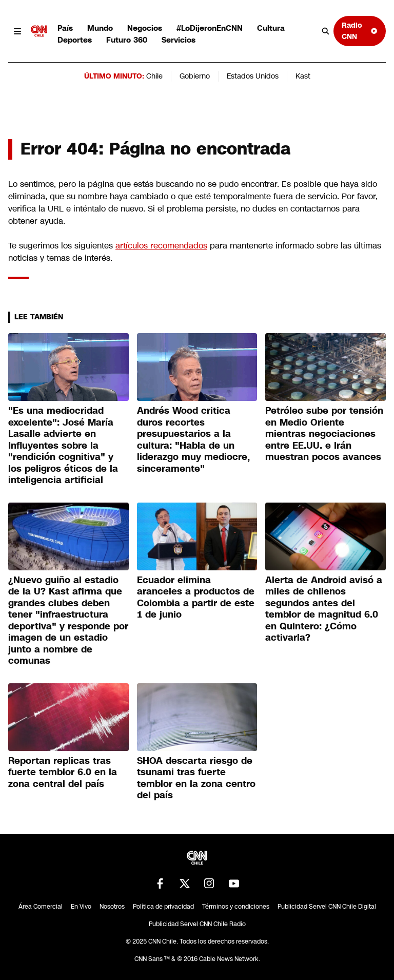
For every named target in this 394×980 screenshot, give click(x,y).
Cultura (271, 28)
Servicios (179, 40)
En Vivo (81, 907)
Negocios (145, 28)
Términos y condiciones (236, 907)
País (65, 28)
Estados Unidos (253, 76)
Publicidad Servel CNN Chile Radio (197, 924)
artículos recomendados (161, 246)
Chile (154, 76)
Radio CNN (360, 31)
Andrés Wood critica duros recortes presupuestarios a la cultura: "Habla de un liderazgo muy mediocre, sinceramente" (193, 440)
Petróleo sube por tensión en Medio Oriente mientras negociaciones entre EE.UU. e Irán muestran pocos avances (324, 434)
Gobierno (195, 76)
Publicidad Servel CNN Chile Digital (327, 907)
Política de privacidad (163, 907)
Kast (303, 76)
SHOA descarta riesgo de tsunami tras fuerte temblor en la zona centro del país (196, 778)
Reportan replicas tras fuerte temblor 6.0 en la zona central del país (63, 772)
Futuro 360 (127, 40)
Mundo (100, 28)
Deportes (75, 40)
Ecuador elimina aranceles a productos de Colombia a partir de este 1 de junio (196, 598)
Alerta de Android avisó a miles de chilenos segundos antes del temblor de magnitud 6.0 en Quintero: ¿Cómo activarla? (324, 609)
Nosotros (112, 907)
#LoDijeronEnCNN (210, 28)
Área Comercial (41, 907)
